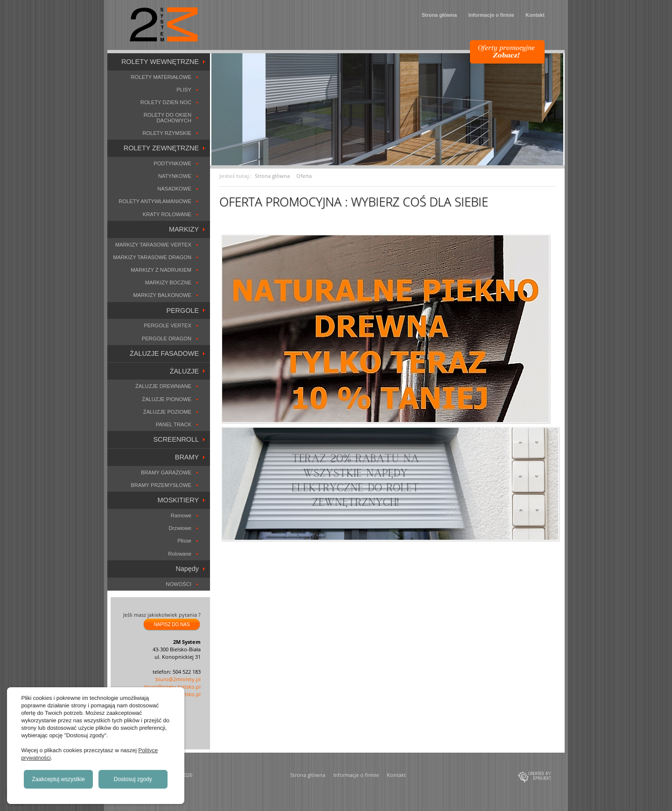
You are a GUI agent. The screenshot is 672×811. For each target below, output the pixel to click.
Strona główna (439, 15)
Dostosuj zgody (133, 779)
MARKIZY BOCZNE (168, 282)
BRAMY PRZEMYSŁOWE (161, 485)
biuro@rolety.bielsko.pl (172, 687)
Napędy (187, 569)
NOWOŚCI (178, 584)
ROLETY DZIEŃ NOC (166, 102)
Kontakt (535, 15)
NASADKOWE (174, 189)
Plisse (184, 541)
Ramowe (181, 515)
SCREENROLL (176, 439)
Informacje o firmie (491, 15)
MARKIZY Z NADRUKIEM (161, 270)
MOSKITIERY (178, 500)
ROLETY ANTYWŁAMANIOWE (155, 201)
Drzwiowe (180, 528)
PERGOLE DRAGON (167, 339)
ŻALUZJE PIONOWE (167, 399)
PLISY (184, 90)
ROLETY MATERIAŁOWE (161, 77)
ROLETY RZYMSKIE (167, 133)
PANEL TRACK (174, 424)
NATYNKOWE (175, 176)
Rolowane (180, 554)
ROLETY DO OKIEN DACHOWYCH (168, 117)
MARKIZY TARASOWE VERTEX (153, 245)
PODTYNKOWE (172, 163)
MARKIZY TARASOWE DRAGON (152, 257)
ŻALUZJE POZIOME (167, 412)
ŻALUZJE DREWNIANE (163, 386)
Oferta (304, 176)
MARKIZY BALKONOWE (162, 295)
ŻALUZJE (184, 371)
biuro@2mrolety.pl (178, 679)
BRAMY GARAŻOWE (166, 472)
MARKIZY (184, 229)
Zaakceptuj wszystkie (59, 779)
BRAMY (187, 457)
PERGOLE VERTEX (168, 325)
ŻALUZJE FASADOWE (164, 353)
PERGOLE (182, 310)
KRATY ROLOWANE (167, 214)
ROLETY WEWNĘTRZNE (160, 62)
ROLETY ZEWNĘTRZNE (161, 148)
